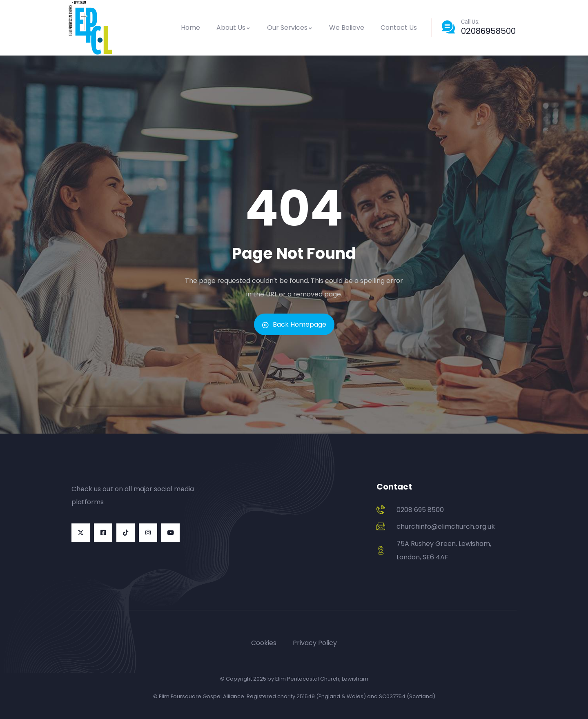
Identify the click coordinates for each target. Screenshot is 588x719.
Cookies (264, 643)
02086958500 (488, 31)
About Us (234, 28)
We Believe (347, 28)
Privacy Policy (315, 643)
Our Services (290, 28)
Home (190, 28)
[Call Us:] (448, 27)
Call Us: (470, 22)
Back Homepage (294, 324)
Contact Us (399, 28)
